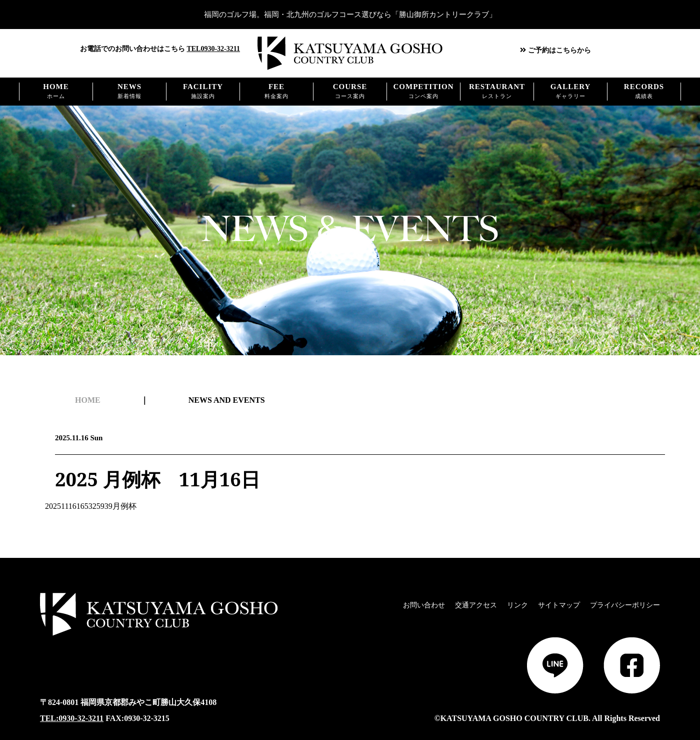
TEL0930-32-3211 (213, 49)
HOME (88, 400)
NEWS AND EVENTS (227, 400)
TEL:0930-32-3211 (72, 718)
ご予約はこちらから (555, 50)
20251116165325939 (84, 506)
